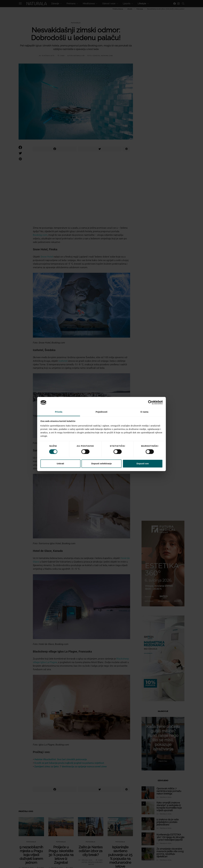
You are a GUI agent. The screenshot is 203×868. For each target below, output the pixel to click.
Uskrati (60, 463)
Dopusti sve (143, 463)
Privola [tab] (59, 412)
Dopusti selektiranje (102, 463)
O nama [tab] (144, 412)
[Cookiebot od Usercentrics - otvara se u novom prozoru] (150, 402)
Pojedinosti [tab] (101, 412)
